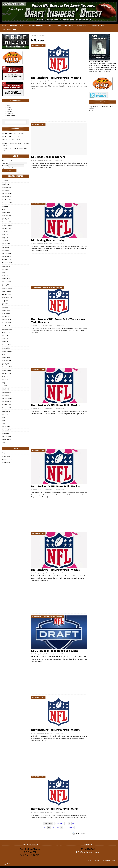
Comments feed (7, 459)
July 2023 (5, 269)
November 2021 (7, 323)
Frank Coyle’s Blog (17, 26)
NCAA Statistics (10, 114)
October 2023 (7, 260)
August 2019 (6, 376)
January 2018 (6, 433)
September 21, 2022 (38, 733)
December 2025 (7, 193)
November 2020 (7, 351)
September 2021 (7, 329)
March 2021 (6, 342)
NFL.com (8, 105)
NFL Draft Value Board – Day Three (13, 134)
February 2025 (7, 216)
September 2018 (7, 408)
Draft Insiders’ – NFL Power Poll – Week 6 (56, 487)
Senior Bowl (9, 109)
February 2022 (7, 313)
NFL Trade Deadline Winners (48, 157)
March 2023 (6, 279)
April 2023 (5, 275)
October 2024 (7, 228)
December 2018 (7, 398)
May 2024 (5, 238)
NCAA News (9, 111)
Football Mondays (36, 26)
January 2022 (6, 316)
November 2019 (7, 370)
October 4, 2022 (37, 654)
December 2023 (7, 253)
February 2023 (7, 282)
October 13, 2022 (37, 490)
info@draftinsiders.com (88, 852)
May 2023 (5, 272)
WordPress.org (7, 462)
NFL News (68, 26)
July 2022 (5, 304)
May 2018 (5, 420)
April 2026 (5, 181)
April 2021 (5, 339)
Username (5, 163)
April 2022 (5, 307)
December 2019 (7, 367)
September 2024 (7, 231)
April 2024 (5, 241)
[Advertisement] (59, 106)
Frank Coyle (93, 63)
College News (82, 26)
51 (66, 827)
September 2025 (7, 203)
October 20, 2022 (37, 409)
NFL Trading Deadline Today (48, 240)
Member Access (97, 26)
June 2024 (5, 234)
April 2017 (5, 443)
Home (4, 26)
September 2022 (7, 298)
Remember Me (8, 168)
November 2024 (7, 225)
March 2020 (6, 357)
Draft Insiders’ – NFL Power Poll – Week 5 (56, 570)
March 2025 (6, 212)
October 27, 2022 (37, 325)
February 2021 (7, 345)
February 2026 (7, 187)
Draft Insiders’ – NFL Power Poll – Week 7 (55, 406)
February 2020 (7, 361)
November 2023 (7, 257)
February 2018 (7, 430)
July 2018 (5, 414)
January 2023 (6, 285)
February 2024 (7, 247)
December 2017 (7, 436)
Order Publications (9, 30)
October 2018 (7, 405)
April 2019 (5, 386)
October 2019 (7, 373)
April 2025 (5, 209)
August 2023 (6, 266)
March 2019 (6, 389)
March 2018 (6, 427)
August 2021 (6, 332)
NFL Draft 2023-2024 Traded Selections (55, 651)
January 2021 (6, 348)
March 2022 (6, 310)
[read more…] (50, 167)
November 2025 (7, 197)
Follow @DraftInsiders (109, 860)
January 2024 (6, 250)
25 (53, 827)
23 (45, 827)
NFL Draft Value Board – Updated (13, 137)
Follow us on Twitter (93, 860)
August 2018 (6, 411)
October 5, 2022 (37, 573)
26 (58, 827)
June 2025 (5, 206)
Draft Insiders (50, 81)
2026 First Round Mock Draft (11, 140)
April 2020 (5, 354)
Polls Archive (93, 111)
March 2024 (6, 244)
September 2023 (7, 263)
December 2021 (7, 320)
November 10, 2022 (38, 81)
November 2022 (7, 291)
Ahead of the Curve (54, 26)
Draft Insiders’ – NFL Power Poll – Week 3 (55, 730)
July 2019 (5, 380)
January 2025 (6, 219)
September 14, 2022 (38, 812)
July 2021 (5, 335)
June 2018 (5, 417)
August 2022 (6, 301)
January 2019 (6, 395)
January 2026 (6, 190)
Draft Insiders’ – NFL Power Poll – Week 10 (56, 78)
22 (73, 823)
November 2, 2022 (38, 160)
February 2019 (7, 392)
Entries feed (6, 456)
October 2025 (7, 200)
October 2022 (7, 294)
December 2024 (7, 222)
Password (5, 165)
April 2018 (5, 424)
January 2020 (6, 364)
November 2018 (7, 402)
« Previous (59, 823)
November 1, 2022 (38, 243)
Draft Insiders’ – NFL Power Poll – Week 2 (55, 809)
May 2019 (5, 383)
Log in (4, 453)
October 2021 (7, 326)
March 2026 (6, 184)
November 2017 (7, 439)
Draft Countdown (10, 116)
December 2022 (7, 288)
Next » (71, 827)
